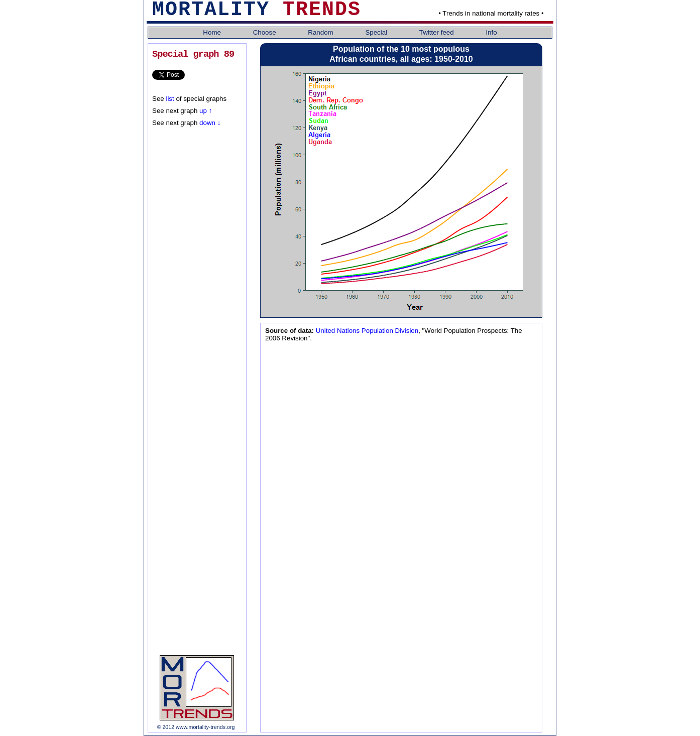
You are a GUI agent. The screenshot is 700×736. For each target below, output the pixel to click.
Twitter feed (438, 32)
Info (491, 32)
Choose (266, 32)
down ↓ (209, 123)
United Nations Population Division (366, 331)
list (170, 99)
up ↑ (206, 111)
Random (321, 32)
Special (377, 32)
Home (213, 32)
